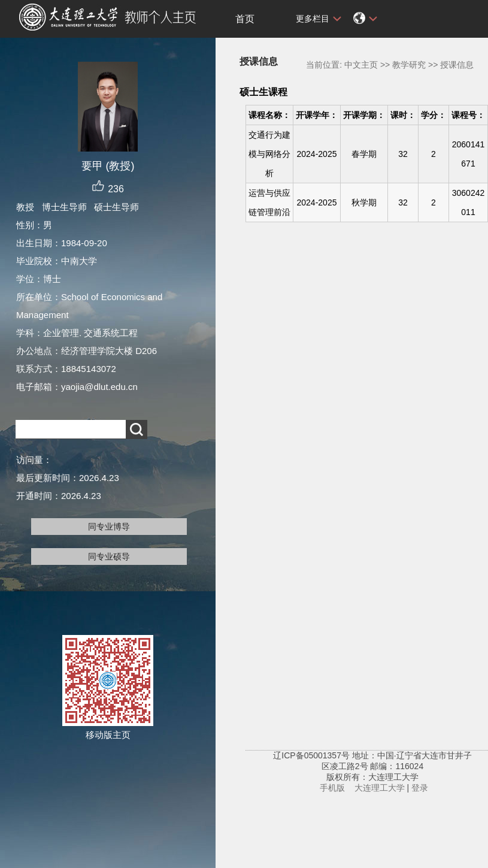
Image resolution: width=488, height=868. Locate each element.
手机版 (332, 788)
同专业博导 (109, 527)
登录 (420, 788)
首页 (245, 19)
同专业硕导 (109, 557)
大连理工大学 (380, 788)
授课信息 (457, 65)
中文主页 (361, 65)
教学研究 (409, 65)
